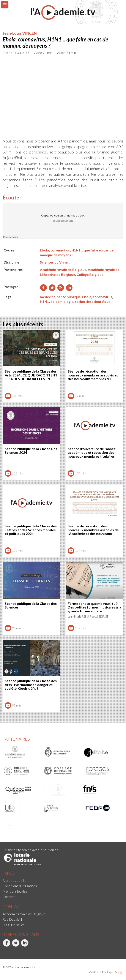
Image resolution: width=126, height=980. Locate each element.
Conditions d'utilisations (20, 886)
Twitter (16, 945)
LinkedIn (25, 945)
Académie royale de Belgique (63, 269)
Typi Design (115, 972)
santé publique (69, 297)
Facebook (7, 945)
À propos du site (14, 880)
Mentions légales (15, 891)
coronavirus (102, 297)
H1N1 (44, 301)
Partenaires (16, 739)
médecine (48, 297)
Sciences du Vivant (55, 262)
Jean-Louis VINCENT (21, 33)
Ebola (87, 297)
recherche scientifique (93, 301)
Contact (9, 897)
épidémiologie (62, 301)
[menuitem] (63, 880)
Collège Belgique (90, 274)
